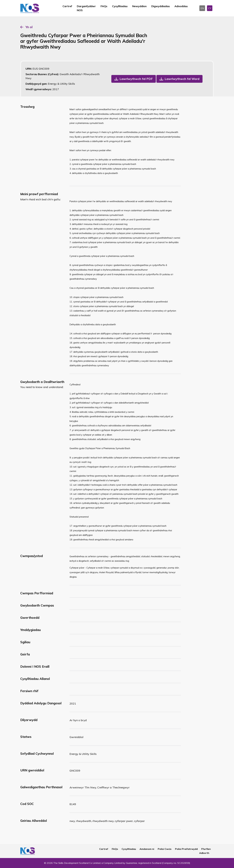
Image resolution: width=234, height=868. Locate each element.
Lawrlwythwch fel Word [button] (182, 79)
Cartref (67, 6)
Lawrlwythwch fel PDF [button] (136, 79)
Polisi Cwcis (165, 849)
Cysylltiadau (120, 6)
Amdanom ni (147, 849)
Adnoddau (181, 6)
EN (202, 8)
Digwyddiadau (161, 6)
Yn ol (29, 27)
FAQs (104, 6)
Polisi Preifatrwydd (186, 849)
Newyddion (139, 6)
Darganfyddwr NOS (86, 8)
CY (210, 8)
